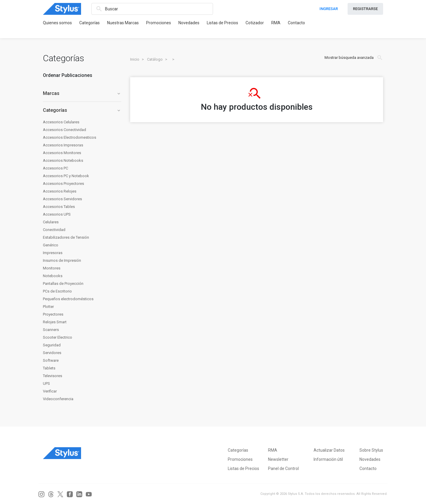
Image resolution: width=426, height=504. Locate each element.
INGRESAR (329, 9)
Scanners (51, 330)
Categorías (89, 23)
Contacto (296, 23)
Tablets (49, 368)
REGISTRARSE (365, 9)
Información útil (328, 459)
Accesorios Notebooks (63, 160)
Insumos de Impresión (62, 260)
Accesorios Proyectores (63, 184)
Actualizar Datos (329, 450)
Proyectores (53, 314)
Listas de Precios (222, 23)
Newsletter (278, 459)
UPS (46, 383)
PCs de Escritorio (57, 291)
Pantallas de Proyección (63, 283)
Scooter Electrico (58, 337)
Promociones (159, 23)
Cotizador (255, 23)
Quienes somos (57, 23)
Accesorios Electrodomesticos (70, 137)
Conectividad (54, 230)
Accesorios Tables (59, 207)
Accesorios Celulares (61, 122)
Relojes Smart (55, 322)
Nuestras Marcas (123, 23)
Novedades (189, 23)
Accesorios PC (55, 168)
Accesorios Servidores (62, 199)
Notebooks (53, 276)
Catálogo (155, 59)
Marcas (82, 93)
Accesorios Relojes (60, 191)
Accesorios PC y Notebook (66, 176)
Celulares (51, 222)
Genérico (51, 245)
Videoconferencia (58, 399)
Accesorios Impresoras (63, 145)
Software (51, 360)
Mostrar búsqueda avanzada (354, 58)
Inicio (135, 59)
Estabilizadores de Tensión (66, 237)
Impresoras (53, 253)
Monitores (52, 268)
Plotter (48, 307)
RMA (276, 23)
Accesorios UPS (57, 214)
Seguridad (52, 345)
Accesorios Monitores (62, 153)
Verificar (50, 391)
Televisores (53, 376)
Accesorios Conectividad (64, 130)
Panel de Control (283, 469)
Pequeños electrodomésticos (68, 299)
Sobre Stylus (371, 450)
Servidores (52, 353)
